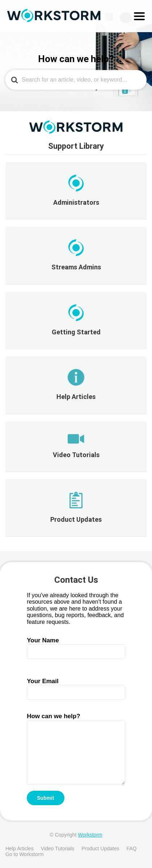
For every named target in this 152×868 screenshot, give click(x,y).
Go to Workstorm (25, 854)
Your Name (76, 646)
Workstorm (90, 835)
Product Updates (100, 849)
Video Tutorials (58, 849)
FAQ (131, 849)
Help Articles (20, 849)
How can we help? (76, 734)
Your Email (76, 687)
